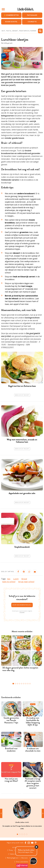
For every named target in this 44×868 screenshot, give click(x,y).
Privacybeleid (22, 612)
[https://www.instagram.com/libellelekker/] (29, 843)
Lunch (16, 579)
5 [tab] (27, 834)
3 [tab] (22, 834)
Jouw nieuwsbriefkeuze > (22, 605)
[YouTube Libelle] (32, 843)
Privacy (11, 850)
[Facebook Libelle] (25, 843)
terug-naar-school (26, 582)
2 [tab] (20, 834)
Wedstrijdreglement (13, 858)
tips (9, 579)
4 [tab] (24, 834)
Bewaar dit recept (22, 395)
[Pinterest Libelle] (36, 843)
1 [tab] (17, 834)
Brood (24, 579)
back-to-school (9, 582)
